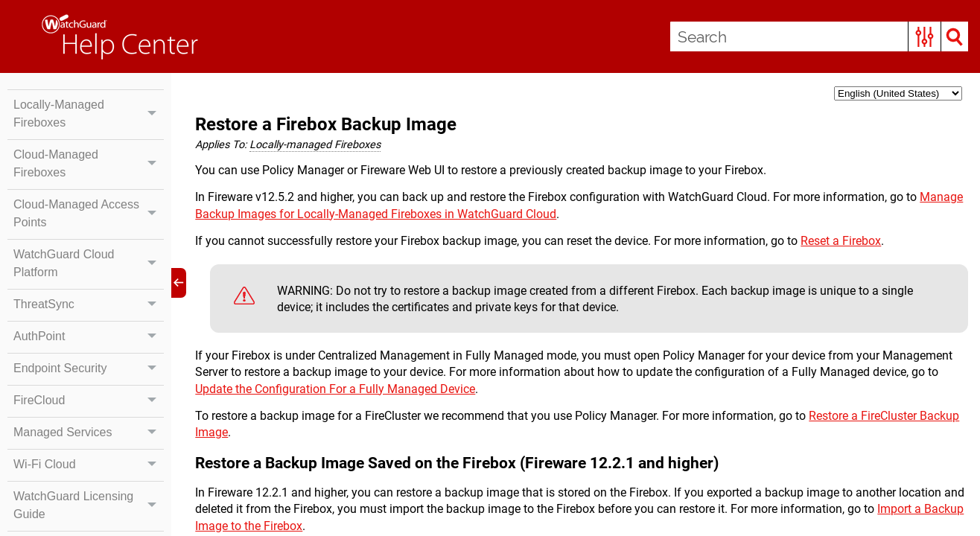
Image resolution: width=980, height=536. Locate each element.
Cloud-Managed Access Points (89, 214)
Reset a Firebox (841, 241)
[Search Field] (819, 36)
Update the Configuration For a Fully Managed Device (335, 389)
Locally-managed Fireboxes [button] (315, 145)
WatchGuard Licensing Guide (89, 505)
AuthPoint (89, 336)
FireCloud (89, 401)
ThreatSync (89, 304)
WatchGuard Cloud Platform (89, 264)
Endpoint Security (89, 368)
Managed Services (89, 433)
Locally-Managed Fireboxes (89, 114)
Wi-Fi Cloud (89, 465)
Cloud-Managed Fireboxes (89, 164)
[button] (925, 36)
